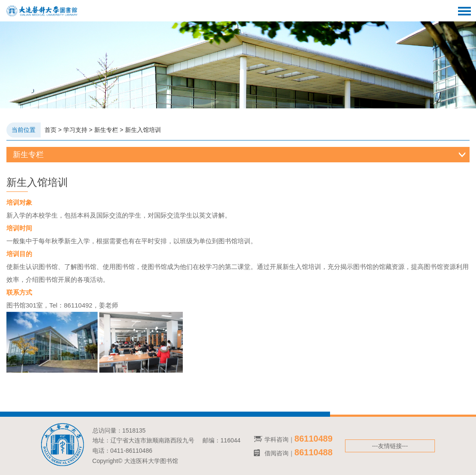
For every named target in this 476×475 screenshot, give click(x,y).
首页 (51, 130)
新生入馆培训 (143, 130)
